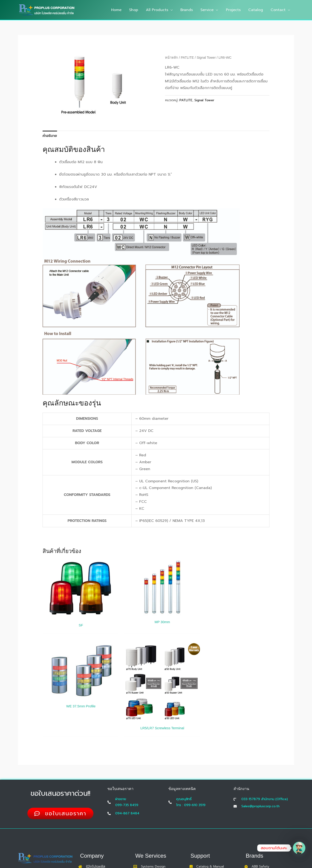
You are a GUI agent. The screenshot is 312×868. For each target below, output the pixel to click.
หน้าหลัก (171, 58)
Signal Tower (207, 58)
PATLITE (188, 58)
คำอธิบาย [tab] (50, 136)
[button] (172, 10)
